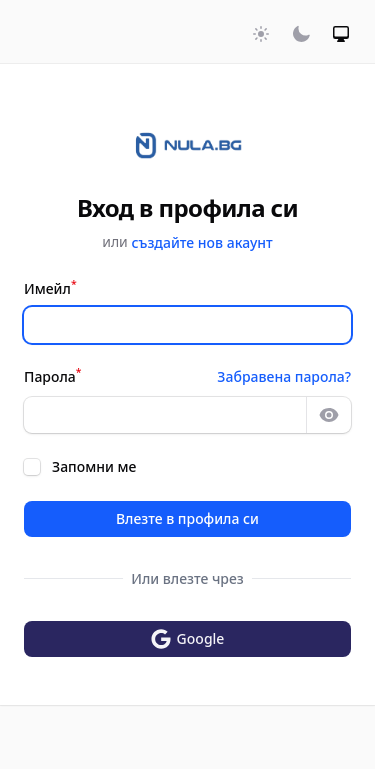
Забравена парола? (284, 376)
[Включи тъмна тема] (301, 34)
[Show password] (329, 415)
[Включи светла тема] (261, 34)
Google (188, 639)
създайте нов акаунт (201, 242)
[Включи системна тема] (341, 34)
